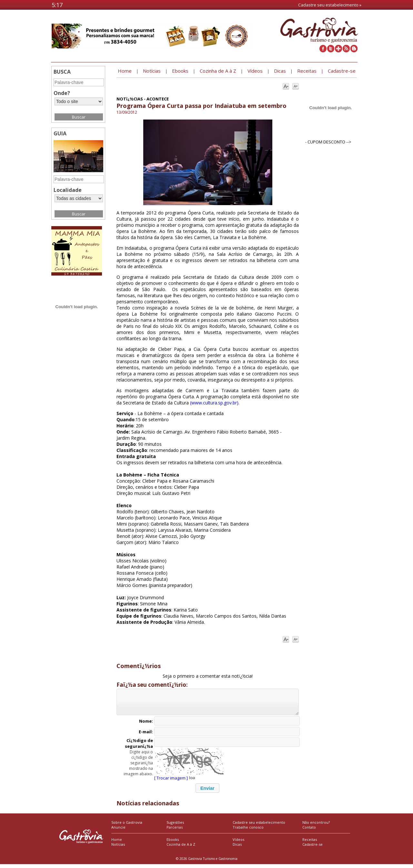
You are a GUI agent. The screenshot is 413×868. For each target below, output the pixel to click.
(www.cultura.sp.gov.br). (215, 403)
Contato (309, 831)
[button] (207, 792)
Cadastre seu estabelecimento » (330, 5)
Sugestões (175, 826)
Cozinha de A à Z (181, 848)
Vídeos (238, 843)
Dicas (237, 848)
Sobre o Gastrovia (127, 826)
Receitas (310, 843)
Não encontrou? (316, 826)
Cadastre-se (312, 848)
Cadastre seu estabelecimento (259, 826)
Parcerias (175, 831)
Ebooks (173, 843)
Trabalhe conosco (248, 831)
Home (117, 843)
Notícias (118, 848)
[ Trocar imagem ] (171, 782)
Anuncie (118, 831)
